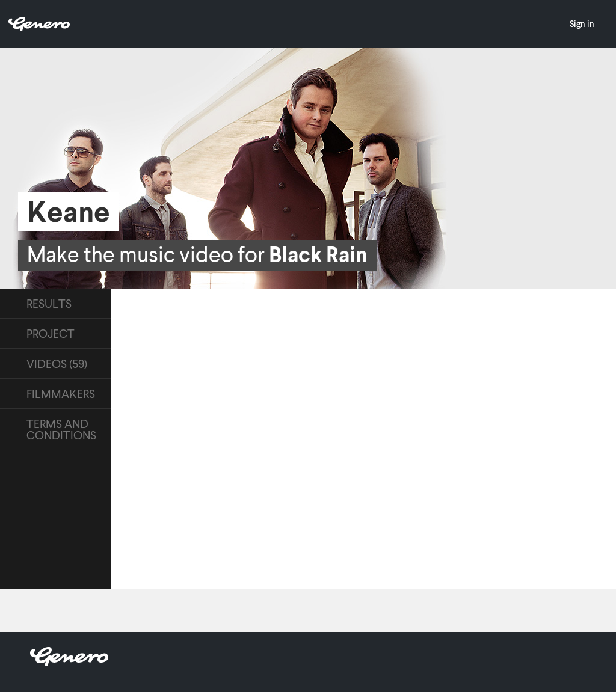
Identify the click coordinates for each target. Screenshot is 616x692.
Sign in (582, 24)
